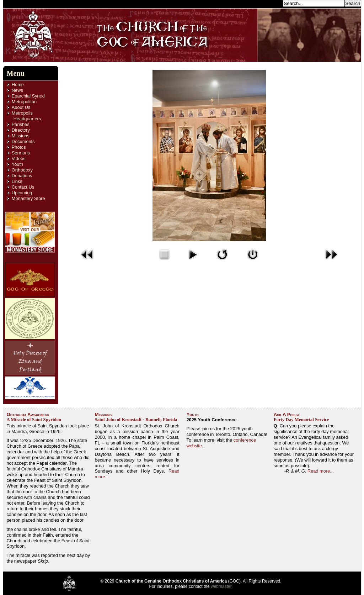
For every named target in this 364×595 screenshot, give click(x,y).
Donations (22, 176)
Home (18, 85)
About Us (21, 107)
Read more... (321, 471)
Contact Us (23, 187)
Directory (21, 130)
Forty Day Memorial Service (301, 420)
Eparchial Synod (28, 96)
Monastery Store (28, 198)
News (17, 90)
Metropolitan (24, 102)
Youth (17, 164)
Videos (19, 159)
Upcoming (22, 193)
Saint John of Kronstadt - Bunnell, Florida (136, 420)
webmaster (221, 586)
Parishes (21, 124)
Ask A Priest (287, 414)
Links (17, 181)
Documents (23, 141)
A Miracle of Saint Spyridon (34, 420)
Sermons (21, 153)
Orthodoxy (22, 170)
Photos (19, 147)
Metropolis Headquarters (26, 116)
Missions (21, 136)
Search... (272, 3)
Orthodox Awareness (28, 414)
